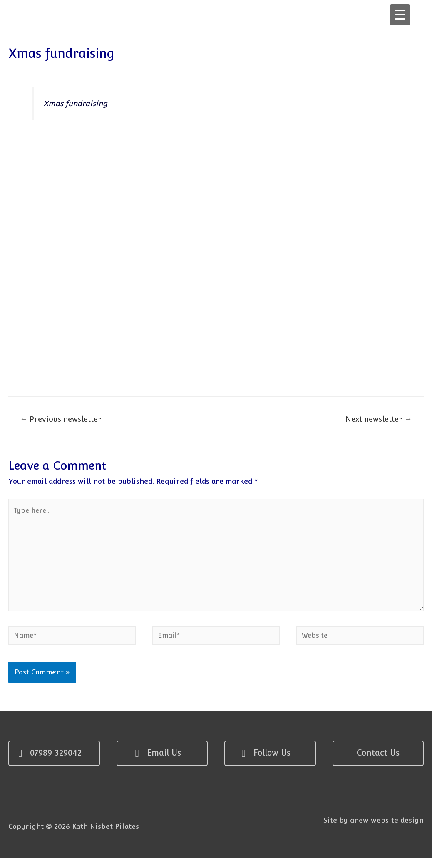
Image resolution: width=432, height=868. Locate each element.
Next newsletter (377, 424)
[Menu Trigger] (400, 15)
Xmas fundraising (76, 107)
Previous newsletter (62, 424)
